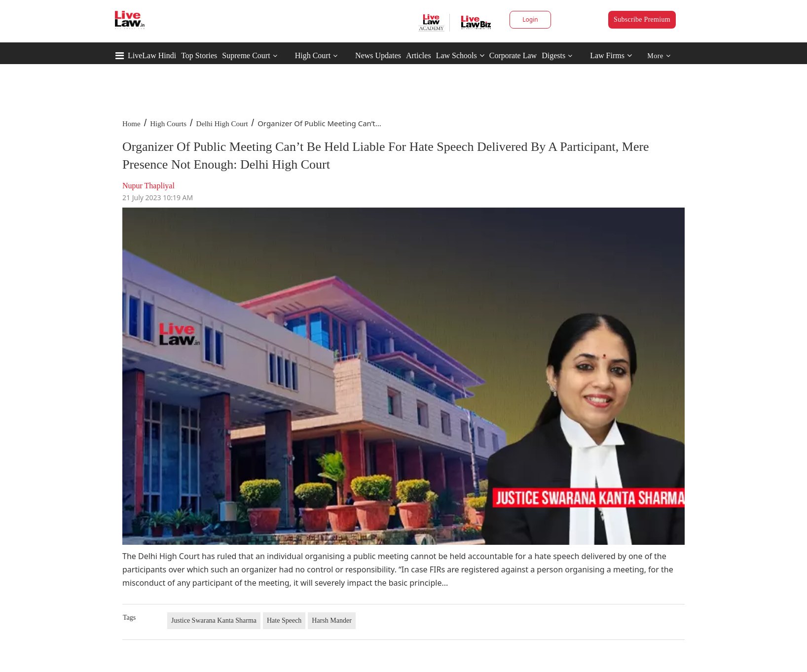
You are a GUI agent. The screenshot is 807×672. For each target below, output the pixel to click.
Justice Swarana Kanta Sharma (214, 620)
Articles (419, 55)
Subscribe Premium (642, 19)
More (659, 56)
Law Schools (460, 55)
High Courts (168, 124)
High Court (313, 55)
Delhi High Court (222, 124)
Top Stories (199, 55)
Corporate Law (513, 55)
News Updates (378, 55)
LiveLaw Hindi (152, 55)
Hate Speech (284, 620)
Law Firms (611, 55)
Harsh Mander (331, 620)
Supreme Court (246, 55)
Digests (553, 55)
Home (131, 124)
